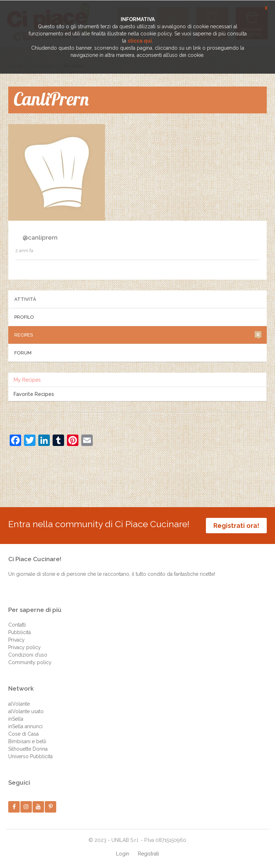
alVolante (19, 704)
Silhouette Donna (28, 749)
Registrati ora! (236, 526)
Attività (25, 299)
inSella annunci (25, 726)
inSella (16, 719)
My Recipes (27, 380)
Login (123, 854)
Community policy (30, 662)
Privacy (16, 640)
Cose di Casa (23, 734)
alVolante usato (26, 711)
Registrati (148, 854)
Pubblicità (20, 632)
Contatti (17, 625)
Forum (23, 353)
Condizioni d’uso (28, 655)
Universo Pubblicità (30, 756)
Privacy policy (25, 647)
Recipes (138, 334)
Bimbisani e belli (27, 741)
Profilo (24, 317)
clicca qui (140, 41)
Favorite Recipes (34, 394)
